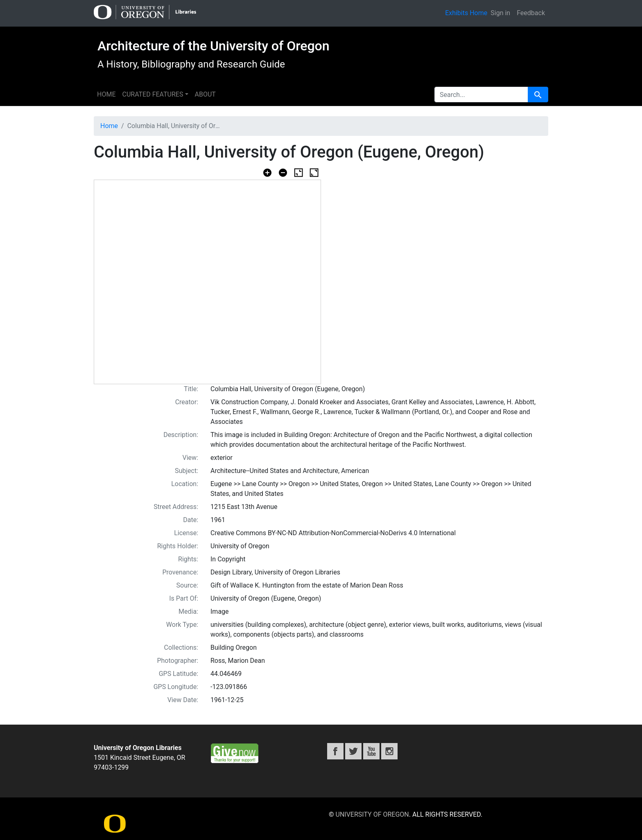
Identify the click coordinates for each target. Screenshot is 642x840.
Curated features (153, 94)
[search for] (481, 95)
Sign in (500, 13)
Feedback (531, 13)
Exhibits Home (466, 13)
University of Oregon (372, 814)
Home (106, 94)
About (205, 94)
